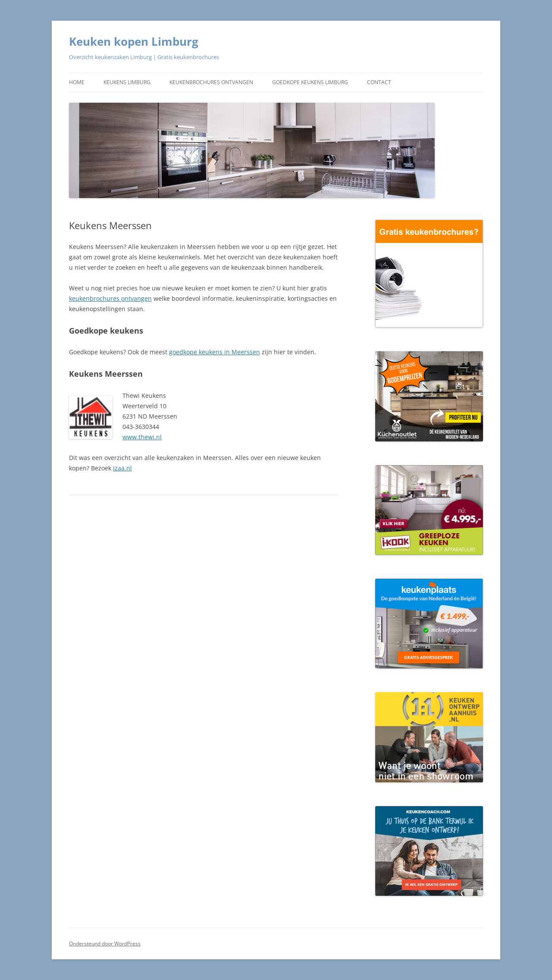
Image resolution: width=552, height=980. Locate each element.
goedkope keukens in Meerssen (215, 352)
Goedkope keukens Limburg (310, 82)
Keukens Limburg (127, 82)
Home (77, 82)
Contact (379, 82)
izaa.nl (122, 468)
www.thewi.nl (142, 437)
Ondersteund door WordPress (105, 944)
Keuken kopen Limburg (134, 41)
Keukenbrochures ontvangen (211, 82)
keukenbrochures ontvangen (110, 298)
